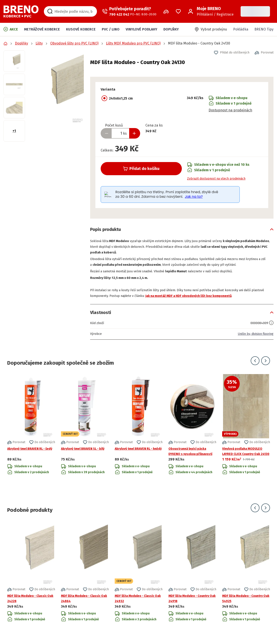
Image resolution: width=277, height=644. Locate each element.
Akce (11, 29)
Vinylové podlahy (141, 29)
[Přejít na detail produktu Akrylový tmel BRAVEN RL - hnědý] (139, 440)
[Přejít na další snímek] (266, 366)
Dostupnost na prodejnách (230, 110)
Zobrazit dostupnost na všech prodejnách (216, 179)
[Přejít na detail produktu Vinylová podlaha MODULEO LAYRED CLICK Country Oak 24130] (246, 440)
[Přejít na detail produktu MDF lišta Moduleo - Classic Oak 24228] (31, 577)
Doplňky (171, 29)
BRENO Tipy (264, 29)
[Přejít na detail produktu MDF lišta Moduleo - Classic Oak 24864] (85, 577)
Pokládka (241, 29)
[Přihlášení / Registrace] (211, 11)
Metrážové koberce (42, 29)
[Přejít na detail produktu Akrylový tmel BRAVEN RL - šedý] (31, 440)
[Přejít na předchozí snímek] (255, 366)
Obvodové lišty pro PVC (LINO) (74, 43)
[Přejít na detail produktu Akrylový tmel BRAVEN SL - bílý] (85, 440)
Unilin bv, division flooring (253, 340)
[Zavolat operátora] (129, 11)
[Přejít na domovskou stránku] (21, 11)
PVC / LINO (111, 29)
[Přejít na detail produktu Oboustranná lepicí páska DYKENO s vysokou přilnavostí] (192, 440)
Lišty (39, 43)
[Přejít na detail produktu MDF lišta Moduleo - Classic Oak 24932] (139, 577)
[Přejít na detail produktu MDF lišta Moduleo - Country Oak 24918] (192, 577)
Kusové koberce (81, 29)
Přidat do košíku (141, 169)
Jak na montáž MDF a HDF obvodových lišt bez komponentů (217, 302)
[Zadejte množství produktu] (120, 133)
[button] (58, 87)
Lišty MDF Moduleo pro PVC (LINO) (133, 43)
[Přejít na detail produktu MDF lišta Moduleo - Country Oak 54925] (246, 577)
